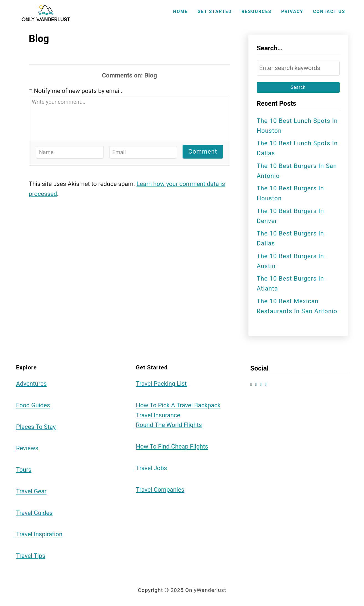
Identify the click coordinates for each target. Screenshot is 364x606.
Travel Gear (31, 491)
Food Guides (33, 405)
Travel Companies (160, 490)
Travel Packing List (161, 384)
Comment (203, 151)
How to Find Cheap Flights (172, 446)
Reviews (27, 448)
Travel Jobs (151, 468)
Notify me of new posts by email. (78, 91)
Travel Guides (34, 513)
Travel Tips (31, 556)
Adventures (31, 384)
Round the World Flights (169, 425)
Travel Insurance (158, 415)
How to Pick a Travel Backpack (178, 405)
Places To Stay (36, 427)
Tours (24, 470)
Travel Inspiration (39, 534)
